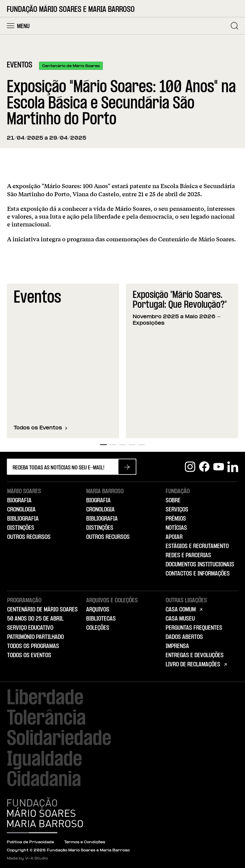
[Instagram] (190, 467)
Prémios (176, 519)
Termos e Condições (85, 842)
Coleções (98, 628)
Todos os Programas (33, 646)
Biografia (19, 501)
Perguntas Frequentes (194, 628)
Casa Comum (181, 610)
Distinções (21, 528)
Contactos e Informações (198, 574)
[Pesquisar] (234, 26)
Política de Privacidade (30, 842)
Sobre (173, 501)
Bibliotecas (101, 619)
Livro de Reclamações (193, 665)
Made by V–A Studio (27, 859)
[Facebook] (204, 467)
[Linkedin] (233, 467)
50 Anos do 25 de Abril (35, 619)
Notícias (176, 528)
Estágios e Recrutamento (197, 546)
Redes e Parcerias (188, 556)
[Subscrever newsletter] (127, 467)
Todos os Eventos (41, 428)
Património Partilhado (35, 637)
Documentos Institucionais (200, 565)
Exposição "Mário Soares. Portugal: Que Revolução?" (180, 300)
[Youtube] (219, 467)
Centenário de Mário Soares (42, 610)
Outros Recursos (29, 537)
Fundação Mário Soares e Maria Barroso (71, 10)
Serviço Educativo (30, 628)
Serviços (177, 510)
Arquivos (98, 610)
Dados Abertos (184, 637)
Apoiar (174, 537)
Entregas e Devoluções (195, 655)
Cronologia (21, 510)
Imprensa (177, 646)
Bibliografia (23, 519)
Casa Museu (180, 619)
